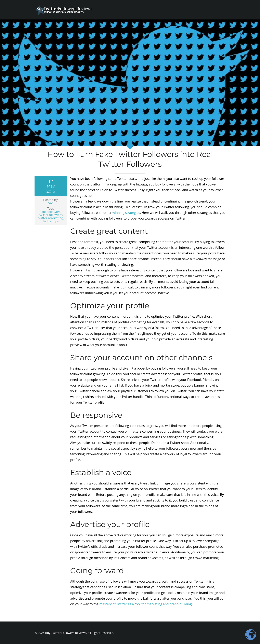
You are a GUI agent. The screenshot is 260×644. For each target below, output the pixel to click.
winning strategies (126, 213)
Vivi (51, 203)
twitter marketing (50, 218)
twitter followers (50, 215)
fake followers (50, 212)
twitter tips (51, 221)
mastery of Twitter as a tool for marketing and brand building (145, 604)
